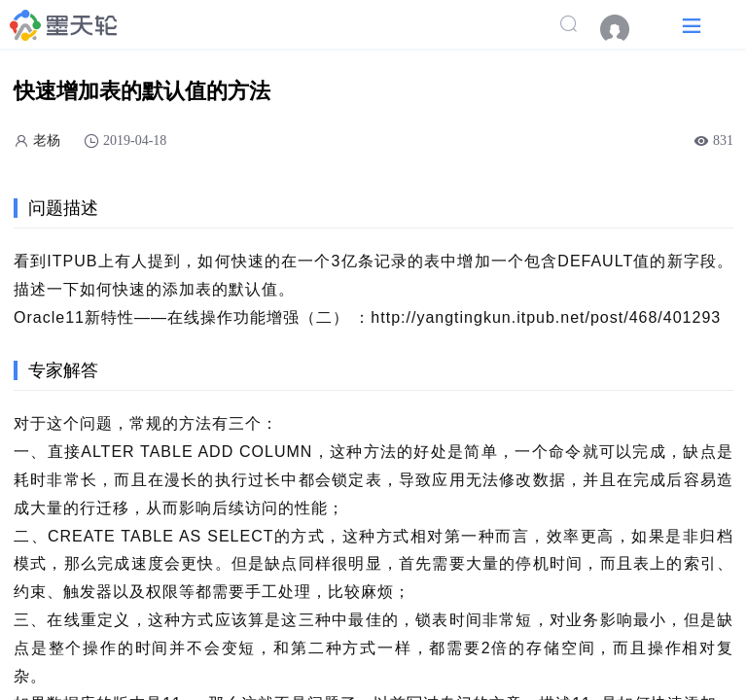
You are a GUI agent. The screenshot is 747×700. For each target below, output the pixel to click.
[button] (692, 25)
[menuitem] (624, 29)
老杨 (47, 140)
